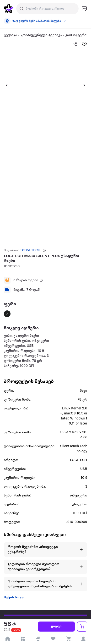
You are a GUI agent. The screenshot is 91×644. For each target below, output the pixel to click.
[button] (5, 85)
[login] (84, 639)
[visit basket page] (68, 639)
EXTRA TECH (30, 250)
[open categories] (23, 639)
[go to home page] (9, 9)
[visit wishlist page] (53, 639)
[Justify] (21, 9)
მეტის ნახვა (14, 597)
